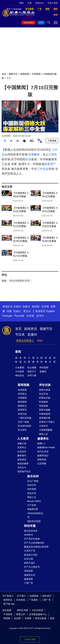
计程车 (53, 155)
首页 (4, 74)
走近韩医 (42, 464)
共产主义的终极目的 (34, 543)
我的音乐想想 (34, 521)
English (50, 311)
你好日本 (32, 485)
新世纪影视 (41, 618)
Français (7, 316)
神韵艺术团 (22, 610)
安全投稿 (21, 600)
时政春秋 (44, 402)
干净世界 (8, 614)
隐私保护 (47, 596)
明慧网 (7, 618)
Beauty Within (34, 501)
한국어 (40, 316)
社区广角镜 (23, 422)
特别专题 (30, 526)
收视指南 (34, 596)
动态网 (17, 618)
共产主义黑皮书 (32, 567)
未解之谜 (22, 443)
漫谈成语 (22, 460)
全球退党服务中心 (38, 614)
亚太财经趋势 (24, 426)
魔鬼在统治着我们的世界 (36, 547)
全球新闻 (22, 390)
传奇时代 (28, 535)
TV (42, 23)
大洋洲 (45, 307)
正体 (50, 3)
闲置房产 (50, 164)
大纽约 (17, 307)
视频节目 (13, 74)
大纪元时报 (37, 610)
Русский (19, 316)
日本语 (30, 316)
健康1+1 (41, 443)
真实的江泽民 (31, 555)
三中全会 (43, 169)
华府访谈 (22, 414)
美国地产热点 (24, 471)
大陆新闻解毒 (46, 430)
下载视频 (52, 141)
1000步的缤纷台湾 (35, 515)
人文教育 (23, 439)
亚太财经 (22, 430)
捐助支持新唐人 (25, 340)
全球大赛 (32, 375)
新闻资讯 (31, 329)
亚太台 (27, 311)
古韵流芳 (22, 452)
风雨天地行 (30, 563)
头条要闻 (20, 368)
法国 (9, 311)
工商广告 (28, 583)
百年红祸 (28, 559)
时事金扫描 (45, 398)
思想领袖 (44, 406)
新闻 (18, 352)
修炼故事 (28, 579)
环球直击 (22, 394)
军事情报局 (45, 414)
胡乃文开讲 (43, 452)
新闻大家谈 (45, 390)
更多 (52, 618)
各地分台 (40, 3)
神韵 (21, 3)
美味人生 (32, 497)
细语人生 (44, 434)
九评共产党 (30, 551)
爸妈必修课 (23, 464)
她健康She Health (46, 447)
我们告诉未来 (31, 531)
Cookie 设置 (30, 639)
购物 (40, 340)
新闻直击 (22, 406)
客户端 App (9, 604)
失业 (28, 159)
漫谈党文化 (30, 575)
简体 (56, 3)
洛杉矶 (36, 307)
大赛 (29, 3)
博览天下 (32, 372)
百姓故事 (28, 571)
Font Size (32, 140)
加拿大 (26, 307)
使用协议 (8, 600)
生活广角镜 (33, 481)
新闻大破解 (45, 410)
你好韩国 (32, 489)
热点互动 (44, 394)
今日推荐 (20, 372)
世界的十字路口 (47, 422)
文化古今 (22, 467)
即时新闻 (44, 368)
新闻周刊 (22, 410)
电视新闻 (25, 74)
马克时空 (44, 426)
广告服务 (33, 600)
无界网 (28, 618)
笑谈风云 (22, 447)
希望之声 (21, 614)
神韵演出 (20, 375)
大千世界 (32, 505)
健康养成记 (43, 456)
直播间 (32, 335)
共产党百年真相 (32, 539)
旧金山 (17, 311)
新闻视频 (24, 385)
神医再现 (42, 460)
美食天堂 (32, 493)
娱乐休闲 (33, 476)
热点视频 (32, 368)
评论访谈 (45, 385)
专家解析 (34, 155)
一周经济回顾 (24, 418)
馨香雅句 (22, 456)
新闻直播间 (29, 23)
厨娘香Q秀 (33, 509)
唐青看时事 (45, 418)
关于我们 (21, 596)
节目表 (20, 335)
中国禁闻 (36, 74)
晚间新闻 (22, 402)
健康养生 (43, 439)
